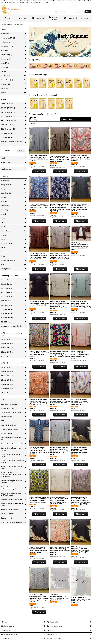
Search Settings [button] (68, 119)
